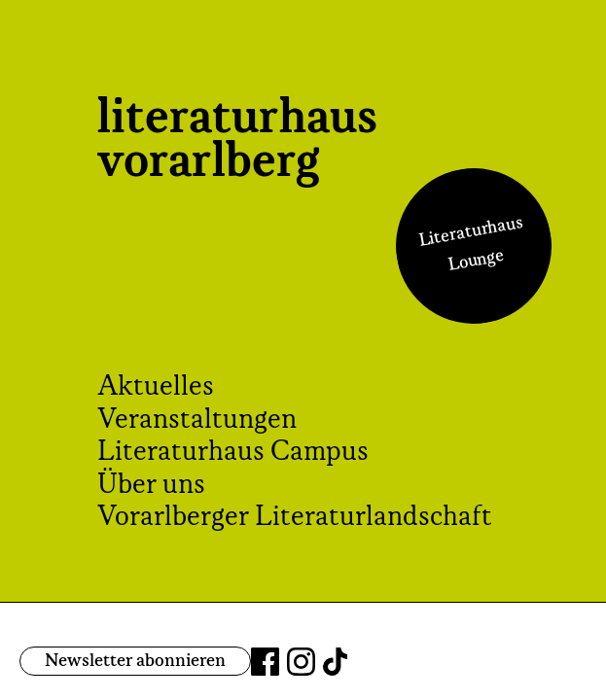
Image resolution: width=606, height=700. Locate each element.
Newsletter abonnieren (135, 661)
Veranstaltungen (197, 420)
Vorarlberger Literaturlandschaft (295, 517)
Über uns (151, 485)
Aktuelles (156, 387)
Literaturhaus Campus (233, 452)
